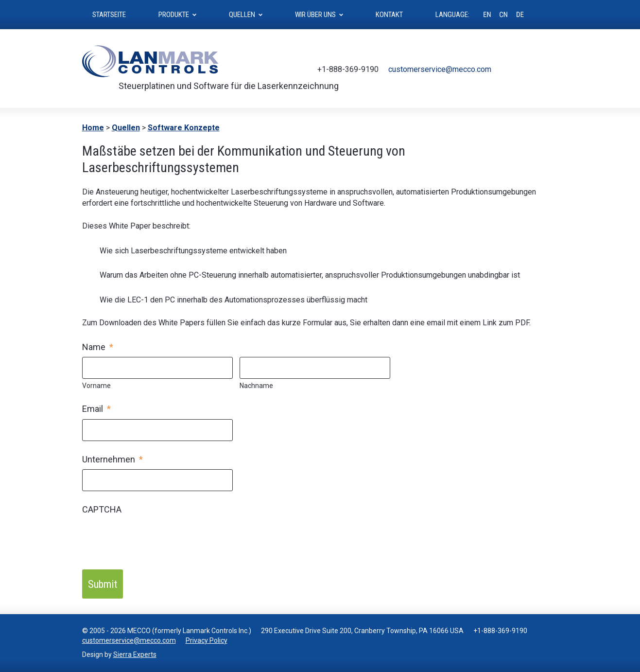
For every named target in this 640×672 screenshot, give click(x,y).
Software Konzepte (184, 128)
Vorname (96, 386)
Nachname (256, 386)
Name (98, 347)
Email (96, 409)
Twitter (508, 70)
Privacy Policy (207, 640)
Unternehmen (112, 459)
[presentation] (156, 538)
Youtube (537, 70)
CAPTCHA (102, 509)
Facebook (522, 70)
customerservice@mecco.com (440, 69)
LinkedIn (552, 70)
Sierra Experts (135, 654)
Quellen (126, 128)
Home (93, 128)
